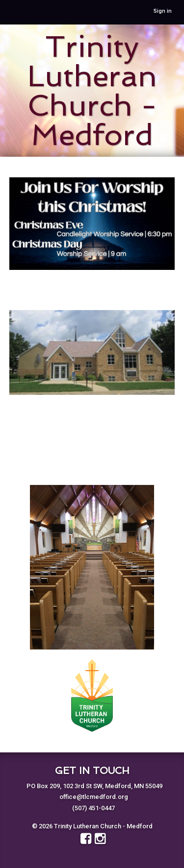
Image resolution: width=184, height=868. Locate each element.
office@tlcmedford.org (94, 797)
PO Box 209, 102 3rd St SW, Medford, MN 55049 (94, 786)
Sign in (163, 11)
